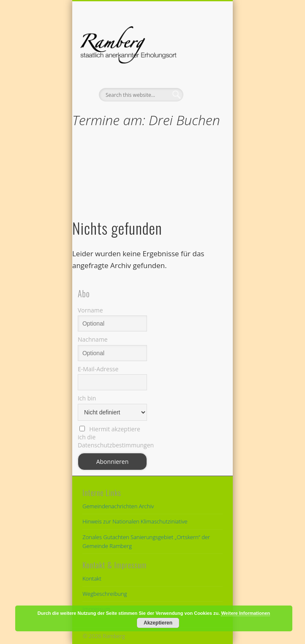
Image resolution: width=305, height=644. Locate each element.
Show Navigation (202, 76)
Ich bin (87, 398)
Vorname (90, 310)
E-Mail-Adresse (98, 369)
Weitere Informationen (245, 613)
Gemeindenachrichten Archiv (118, 506)
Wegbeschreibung (105, 594)
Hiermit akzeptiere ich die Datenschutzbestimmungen (112, 437)
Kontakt (92, 578)
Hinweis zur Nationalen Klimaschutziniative (135, 521)
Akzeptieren (158, 623)
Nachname (93, 339)
